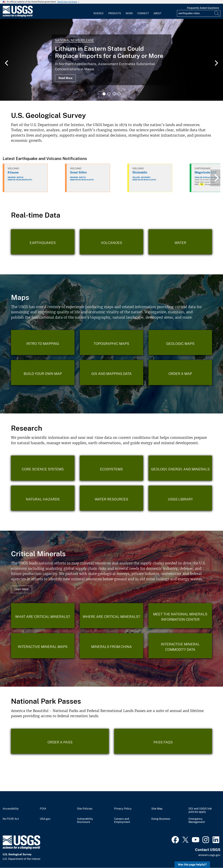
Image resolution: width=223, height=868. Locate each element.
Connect (143, 13)
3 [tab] (114, 94)
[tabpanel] (111, 60)
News (129, 13)
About (157, 13)
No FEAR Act (11, 819)
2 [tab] (109, 94)
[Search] (217, 13)
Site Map (157, 809)
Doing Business (161, 819)
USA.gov (45, 819)
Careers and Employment (122, 820)
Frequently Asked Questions (203, 8)
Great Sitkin (78, 172)
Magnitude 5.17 (206, 172)
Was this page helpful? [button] (192, 865)
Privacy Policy (123, 809)
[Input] (199, 13)
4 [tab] (119, 94)
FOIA (43, 809)
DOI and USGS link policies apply (200, 810)
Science (98, 13)
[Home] (18, 16)
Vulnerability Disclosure (85, 820)
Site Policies (85, 809)
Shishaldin (140, 172)
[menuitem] (98, 11)
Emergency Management (197, 820)
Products (115, 13)
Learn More (21, 589)
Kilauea (13, 172)
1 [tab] (104, 94)
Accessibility (11, 809)
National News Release (74, 40)
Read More (65, 78)
